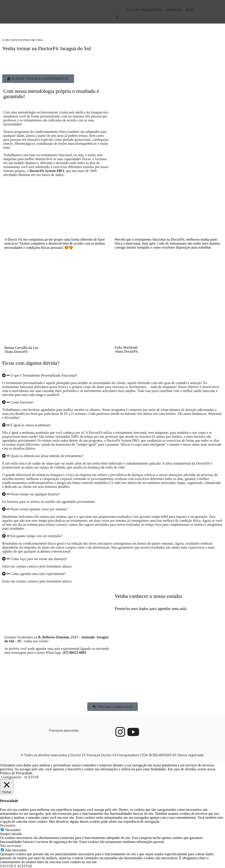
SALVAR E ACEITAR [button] (16, 866)
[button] (112, 375)
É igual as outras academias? (31, 425)
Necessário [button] (8, 825)
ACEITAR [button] (31, 777)
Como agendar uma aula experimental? (38, 574)
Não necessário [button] (11, 846)
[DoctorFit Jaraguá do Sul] (57, 610)
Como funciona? (22, 402)
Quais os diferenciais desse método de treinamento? (47, 456)
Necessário (13, 830)
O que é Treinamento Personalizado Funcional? (44, 375)
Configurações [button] (11, 777)
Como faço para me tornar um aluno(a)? (39, 559)
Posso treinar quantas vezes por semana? (39, 509)
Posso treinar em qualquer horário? (35, 494)
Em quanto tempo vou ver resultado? (36, 536)
